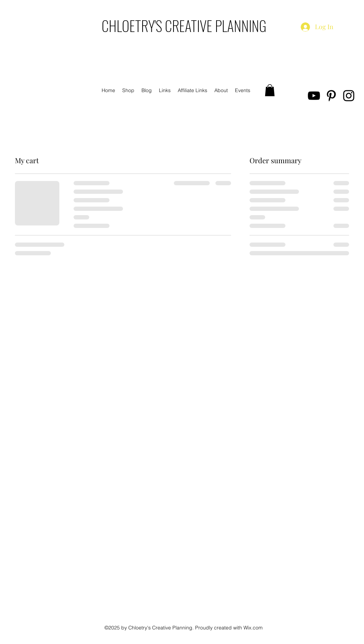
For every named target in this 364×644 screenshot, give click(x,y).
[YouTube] (314, 96)
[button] (270, 90)
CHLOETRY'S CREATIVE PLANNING (184, 26)
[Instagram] (349, 96)
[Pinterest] (331, 96)
